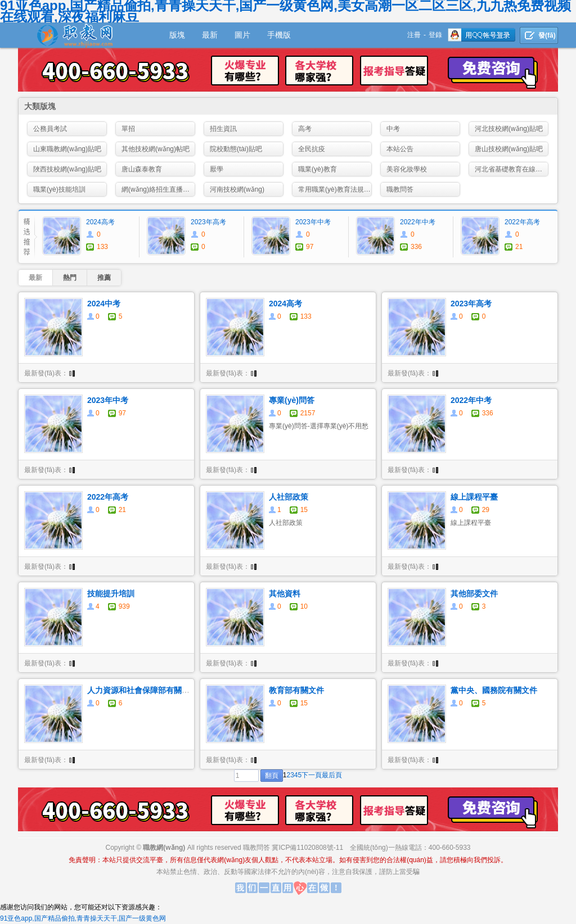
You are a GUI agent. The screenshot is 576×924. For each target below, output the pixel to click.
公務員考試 (50, 129)
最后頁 (332, 775)
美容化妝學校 (407, 169)
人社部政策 (289, 497)
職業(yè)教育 (318, 169)
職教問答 (400, 189)
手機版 (279, 35)
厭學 (217, 169)
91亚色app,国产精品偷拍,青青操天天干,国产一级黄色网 (83, 918)
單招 (128, 129)
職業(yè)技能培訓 (59, 189)
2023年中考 (313, 222)
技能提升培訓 (111, 594)
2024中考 (104, 304)
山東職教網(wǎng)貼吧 (67, 149)
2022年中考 (418, 222)
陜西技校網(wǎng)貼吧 (67, 169)
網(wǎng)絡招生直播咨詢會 (158, 189)
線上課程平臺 (474, 497)
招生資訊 (223, 129)
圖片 (242, 35)
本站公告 (400, 149)
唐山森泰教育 (142, 169)
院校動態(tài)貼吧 (236, 149)
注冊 (414, 35)
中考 (393, 129)
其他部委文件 (474, 594)
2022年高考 (522, 222)
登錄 (435, 35)
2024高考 (100, 222)
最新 (210, 35)
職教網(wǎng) (164, 848)
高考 (305, 129)
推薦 (104, 278)
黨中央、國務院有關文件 (494, 690)
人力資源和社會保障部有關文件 (142, 690)
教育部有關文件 (296, 690)
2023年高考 (208, 222)
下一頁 (312, 775)
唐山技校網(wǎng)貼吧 (509, 149)
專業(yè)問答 (292, 400)
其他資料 (285, 594)
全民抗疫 (312, 149)
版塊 (177, 35)
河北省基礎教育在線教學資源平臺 (512, 169)
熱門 (70, 278)
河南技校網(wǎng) (237, 189)
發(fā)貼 (547, 38)
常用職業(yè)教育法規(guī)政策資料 (335, 189)
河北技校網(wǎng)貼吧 (509, 129)
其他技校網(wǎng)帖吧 (156, 149)
